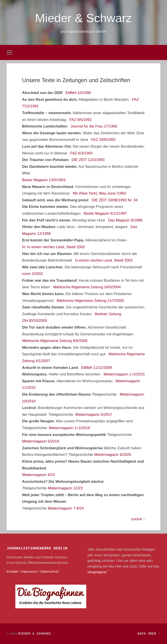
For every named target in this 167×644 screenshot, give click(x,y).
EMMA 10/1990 (78, 93)
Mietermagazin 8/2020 (113, 455)
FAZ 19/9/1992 (103, 140)
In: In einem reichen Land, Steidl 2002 (53, 247)
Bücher (63, 563)
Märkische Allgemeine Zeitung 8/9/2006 (55, 341)
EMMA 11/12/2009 (97, 368)
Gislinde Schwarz (55, 557)
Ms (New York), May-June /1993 (99, 193)
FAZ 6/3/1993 (81, 153)
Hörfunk (20, 563)
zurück (136, 519)
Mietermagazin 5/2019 (40, 441)
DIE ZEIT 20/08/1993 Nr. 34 (115, 200)
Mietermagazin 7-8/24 (66, 508)
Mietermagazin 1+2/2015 (124, 374)
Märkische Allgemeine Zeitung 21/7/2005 (90, 301)
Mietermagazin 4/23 (38, 475)
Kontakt (12, 571)
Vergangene (97, 572)
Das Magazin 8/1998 (125, 220)
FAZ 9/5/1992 (81, 120)
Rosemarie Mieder (20, 557)
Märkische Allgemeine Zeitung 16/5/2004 (87, 287)
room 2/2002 (32, 274)
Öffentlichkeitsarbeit (42, 563)
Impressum (29, 571)
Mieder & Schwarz (83, 18)
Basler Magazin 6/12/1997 (105, 213)
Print (10, 563)
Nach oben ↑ (149, 634)
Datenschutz (50, 571)
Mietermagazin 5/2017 (94, 415)
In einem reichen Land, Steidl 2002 (104, 260)
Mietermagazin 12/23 (65, 488)
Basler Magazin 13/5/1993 (44, 180)
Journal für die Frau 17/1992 (94, 126)
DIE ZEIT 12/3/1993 (88, 160)
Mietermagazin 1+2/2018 (70, 428)
